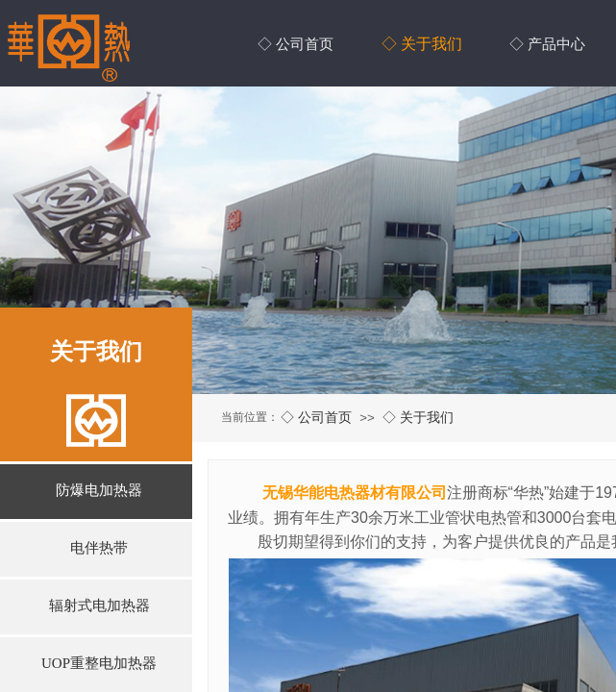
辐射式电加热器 (99, 605)
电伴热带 (99, 548)
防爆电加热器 (99, 490)
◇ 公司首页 (316, 417)
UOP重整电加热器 (99, 663)
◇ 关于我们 (418, 417)
